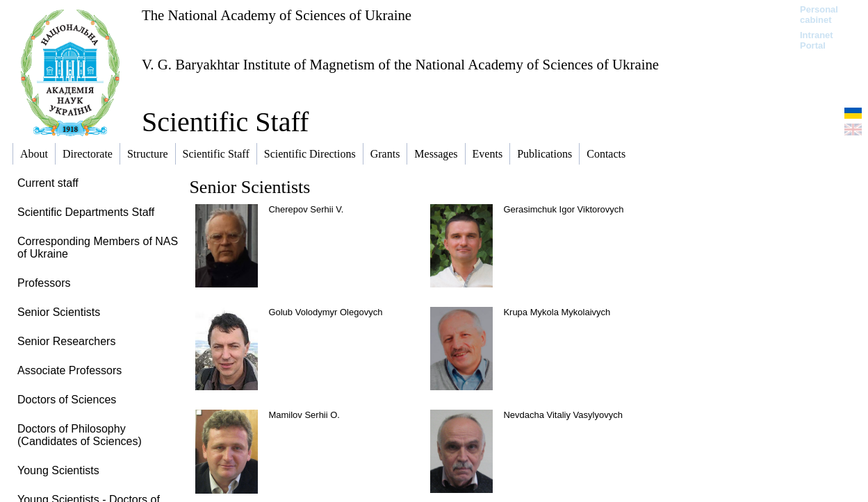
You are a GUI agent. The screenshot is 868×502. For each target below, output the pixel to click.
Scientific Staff (225, 122)
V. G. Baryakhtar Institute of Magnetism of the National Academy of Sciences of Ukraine (400, 64)
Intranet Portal (817, 40)
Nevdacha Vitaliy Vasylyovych (563, 415)
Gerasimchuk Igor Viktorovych (563, 209)
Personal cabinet (819, 15)
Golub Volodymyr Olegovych (325, 312)
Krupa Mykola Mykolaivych (557, 312)
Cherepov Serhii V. (306, 209)
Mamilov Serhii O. (304, 415)
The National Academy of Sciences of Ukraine (277, 15)
